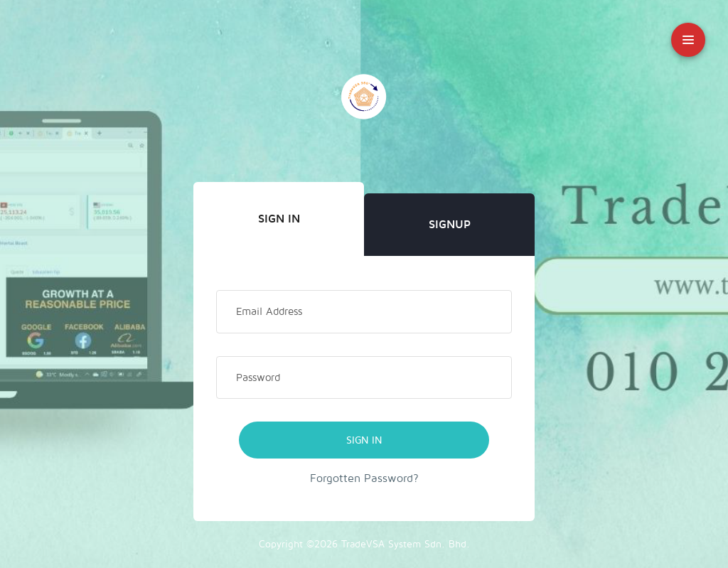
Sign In (279, 219)
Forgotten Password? (364, 478)
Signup (450, 225)
